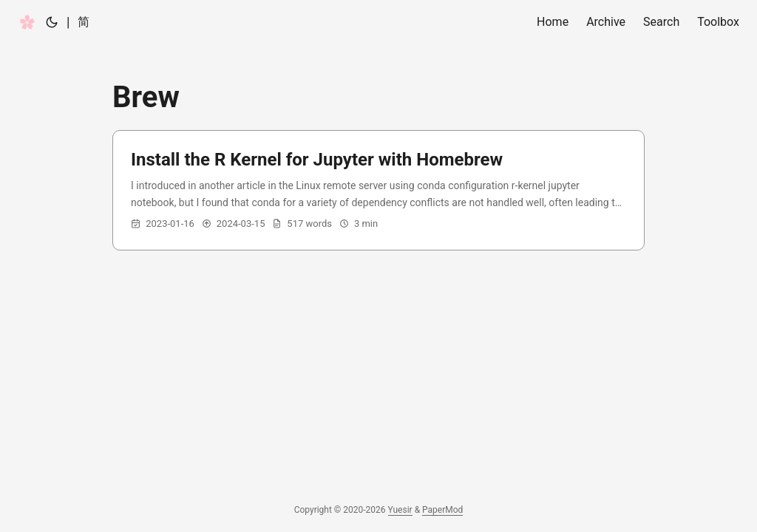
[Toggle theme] (52, 22)
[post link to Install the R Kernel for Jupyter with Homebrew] (378, 190)
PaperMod (442, 510)
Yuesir (400, 510)
